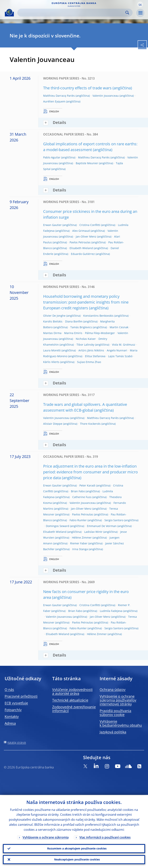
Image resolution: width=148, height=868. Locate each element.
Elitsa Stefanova (95, 356)
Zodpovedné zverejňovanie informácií (74, 709)
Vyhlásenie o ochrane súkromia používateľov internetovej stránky (118, 700)
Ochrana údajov (113, 689)
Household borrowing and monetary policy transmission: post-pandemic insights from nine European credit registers (86, 302)
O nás (9, 689)
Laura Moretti (52, 350)
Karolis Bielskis (53, 321)
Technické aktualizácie (70, 700)
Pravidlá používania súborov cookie (115, 713)
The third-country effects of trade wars (77, 88)
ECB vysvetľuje (16, 703)
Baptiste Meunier (87, 163)
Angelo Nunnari (117, 350)
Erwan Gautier (52, 225)
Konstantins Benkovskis (98, 316)
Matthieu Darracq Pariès (59, 96)
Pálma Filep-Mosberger (100, 333)
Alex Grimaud (81, 231)
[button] (140, 4)
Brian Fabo (78, 491)
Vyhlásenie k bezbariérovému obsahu (121, 723)
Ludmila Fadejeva (111, 611)
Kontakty (12, 717)
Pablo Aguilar (52, 157)
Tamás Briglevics (81, 327)
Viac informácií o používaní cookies (105, 837)
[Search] (72, 13)
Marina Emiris (73, 333)
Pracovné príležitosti (21, 696)
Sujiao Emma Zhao (89, 362)
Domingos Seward (58, 526)
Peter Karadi (87, 485)
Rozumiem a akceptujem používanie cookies (77, 848)
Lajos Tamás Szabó (120, 356)
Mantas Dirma (52, 333)
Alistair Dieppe (53, 424)
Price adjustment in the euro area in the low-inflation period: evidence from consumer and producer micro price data (90, 472)
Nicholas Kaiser (86, 339)
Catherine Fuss (82, 497)
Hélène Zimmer (82, 538)
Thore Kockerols (90, 424)
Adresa (10, 723)
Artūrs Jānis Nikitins (91, 350)
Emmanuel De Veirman (102, 526)
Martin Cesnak (119, 327)
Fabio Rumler (78, 520)
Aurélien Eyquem (54, 101)
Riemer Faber (79, 543)
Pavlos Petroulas (80, 242)
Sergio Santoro (114, 520)
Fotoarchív (13, 710)
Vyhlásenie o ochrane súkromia (46, 837)
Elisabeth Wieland (81, 248)
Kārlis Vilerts (51, 362)
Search (127, 13)
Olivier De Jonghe (54, 316)
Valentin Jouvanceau (106, 96)
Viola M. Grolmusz (124, 345)
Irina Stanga (80, 549)
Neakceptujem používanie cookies (77, 859)
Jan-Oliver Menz (86, 236)
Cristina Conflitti (90, 225)
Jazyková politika (113, 732)
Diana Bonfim (74, 321)
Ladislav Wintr (93, 532)
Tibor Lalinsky (85, 345)
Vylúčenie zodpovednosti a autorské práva (72, 691)
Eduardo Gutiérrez (83, 254)
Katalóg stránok (17, 742)
